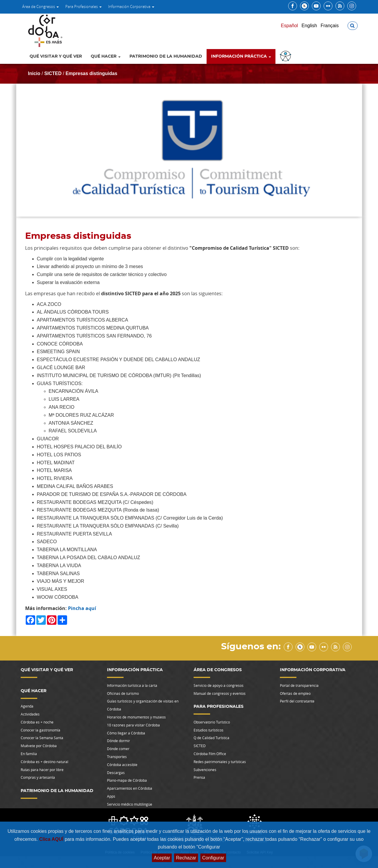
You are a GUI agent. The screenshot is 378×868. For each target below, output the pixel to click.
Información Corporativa (131, 7)
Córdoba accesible (122, 765)
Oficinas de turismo (123, 693)
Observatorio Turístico (212, 722)
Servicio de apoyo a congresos (219, 685)
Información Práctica (241, 56)
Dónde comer (118, 749)
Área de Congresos (40, 7)
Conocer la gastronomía (40, 730)
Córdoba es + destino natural (44, 762)
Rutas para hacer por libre (42, 770)
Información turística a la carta (132, 685)
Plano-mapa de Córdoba (127, 780)
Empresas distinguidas (91, 73)
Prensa (199, 777)
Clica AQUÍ (52, 839)
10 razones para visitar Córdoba (133, 725)
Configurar (213, 858)
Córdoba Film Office (210, 754)
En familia (29, 754)
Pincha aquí (82, 608)
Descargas (116, 773)
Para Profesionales (83, 7)
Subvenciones (205, 770)
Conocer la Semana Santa (42, 738)
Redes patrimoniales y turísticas (220, 762)
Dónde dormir (119, 741)
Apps (111, 796)
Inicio (34, 73)
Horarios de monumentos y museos (136, 717)
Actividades (30, 714)
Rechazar (186, 858)
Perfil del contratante (297, 701)
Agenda (27, 706)
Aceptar (162, 858)
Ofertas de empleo (295, 693)
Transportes (117, 757)
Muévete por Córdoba (39, 746)
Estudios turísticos (209, 730)
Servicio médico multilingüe (130, 804)
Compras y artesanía (38, 777)
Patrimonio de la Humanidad (166, 56)
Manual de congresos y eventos (220, 693)
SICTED (53, 73)
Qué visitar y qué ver (56, 56)
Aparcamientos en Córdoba (130, 788)
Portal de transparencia (299, 685)
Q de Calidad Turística (211, 738)
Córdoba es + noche (37, 722)
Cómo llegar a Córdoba (126, 733)
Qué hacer (106, 56)
